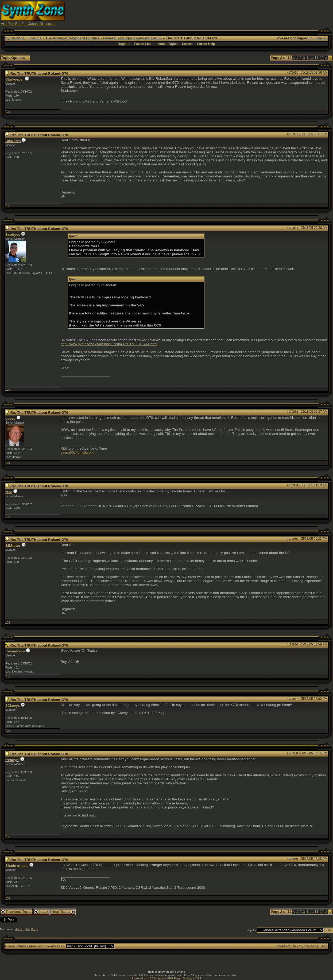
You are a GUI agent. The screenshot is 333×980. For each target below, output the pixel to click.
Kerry (35, 929)
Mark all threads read (47, 946)
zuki (9, 492)
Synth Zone (15, 38)
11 (317, 58)
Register (124, 44)
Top (8, 112)
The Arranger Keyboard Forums (72, 38)
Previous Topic (16, 912)
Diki (27, 929)
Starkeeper (15, 79)
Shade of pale (17, 866)
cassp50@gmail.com (77, 452)
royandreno (15, 651)
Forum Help (206, 44)
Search (187, 44)
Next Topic (63, 912)
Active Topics (168, 44)
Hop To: (252, 930)
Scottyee (13, 235)
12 (322, 58)
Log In (321, 38)
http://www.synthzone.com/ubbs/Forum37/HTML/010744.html (109, 344)
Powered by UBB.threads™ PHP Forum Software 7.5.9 (166, 978)
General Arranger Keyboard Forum (132, 38)
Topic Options (15, 58)
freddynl (12, 760)
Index (41, 912)
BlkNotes (13, 141)
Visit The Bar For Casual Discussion (29, 24)
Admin (19, 929)
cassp (10, 418)
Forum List (142, 44)
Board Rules (16, 946)
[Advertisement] (235, 13)
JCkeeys (13, 706)
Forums (35, 38)
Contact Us (286, 946)
